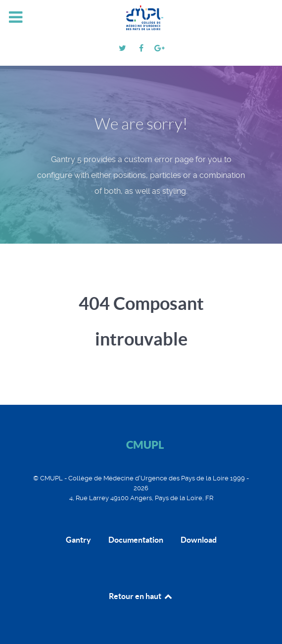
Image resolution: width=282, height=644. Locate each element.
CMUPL (145, 445)
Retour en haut (141, 596)
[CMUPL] (141, 18)
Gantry (78, 540)
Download (199, 540)
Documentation (136, 540)
